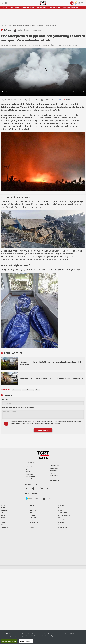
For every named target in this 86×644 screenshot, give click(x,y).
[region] (43, 637)
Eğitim (3, 518)
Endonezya (7, 115)
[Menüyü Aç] (6, 3)
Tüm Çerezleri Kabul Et (9, 641)
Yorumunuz (18, 408)
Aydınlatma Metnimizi (41, 636)
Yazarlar (61, 525)
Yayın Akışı (61, 522)
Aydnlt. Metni (54, 478)
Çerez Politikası (30, 477)
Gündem (4, 525)
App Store (48, 498)
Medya (32, 520)
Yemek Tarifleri (63, 527)
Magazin (32, 515)
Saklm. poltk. (29, 479)
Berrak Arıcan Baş (33, 30)
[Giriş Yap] (72, 3)
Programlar (62, 505)
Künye (27, 469)
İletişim (28, 472)
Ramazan (61, 508)
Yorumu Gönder (43, 430)
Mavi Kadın (33, 518)
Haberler (4, 25)
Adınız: (5, 399)
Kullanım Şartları (55, 466)
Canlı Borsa (4, 508)
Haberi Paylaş (9, 100)
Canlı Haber (5, 510)
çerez (36, 634)
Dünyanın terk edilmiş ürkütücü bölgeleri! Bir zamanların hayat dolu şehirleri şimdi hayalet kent (50, 363)
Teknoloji (61, 520)
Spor (60, 518)
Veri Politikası (54, 475)
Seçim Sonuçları (63, 513)
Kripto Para (33, 510)
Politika (32, 527)
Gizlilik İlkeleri (54, 468)
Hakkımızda (29, 467)
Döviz (3, 513)
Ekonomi (4, 520)
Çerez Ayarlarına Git (26, 641)
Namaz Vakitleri (34, 522)
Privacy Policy (54, 471)
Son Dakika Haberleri (64, 515)
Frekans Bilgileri (30, 474)
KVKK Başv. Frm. (54, 480)
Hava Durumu (5, 527)
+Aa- (54, 99)
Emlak (3, 522)
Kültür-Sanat (33, 508)
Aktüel (3, 505)
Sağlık (60, 510)
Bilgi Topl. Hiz (54, 473)
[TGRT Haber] (43, 3)
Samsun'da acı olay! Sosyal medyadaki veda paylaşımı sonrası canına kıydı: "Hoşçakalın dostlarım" (43, 8)
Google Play (32, 498)
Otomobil (32, 525)
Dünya (10, 25)
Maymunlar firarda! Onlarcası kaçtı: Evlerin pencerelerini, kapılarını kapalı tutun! (51, 379)
